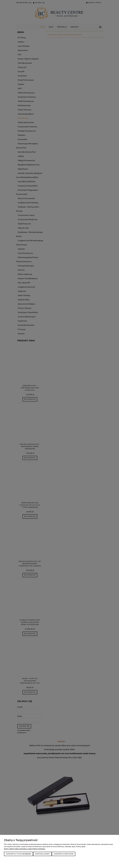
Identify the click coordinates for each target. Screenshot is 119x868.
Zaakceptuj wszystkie (64, 854)
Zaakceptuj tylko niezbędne (19, 854)
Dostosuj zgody (42, 854)
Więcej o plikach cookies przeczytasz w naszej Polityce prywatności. (25, 849)
